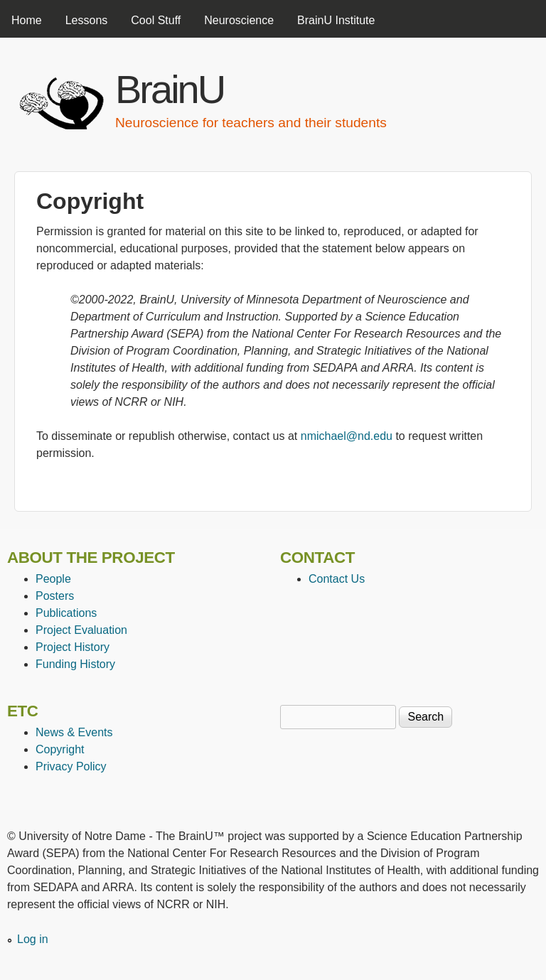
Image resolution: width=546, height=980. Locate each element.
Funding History (75, 664)
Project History (73, 647)
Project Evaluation (81, 630)
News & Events (74, 732)
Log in (33, 939)
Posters (55, 596)
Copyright (60, 749)
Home (27, 20)
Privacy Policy (71, 766)
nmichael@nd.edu (347, 436)
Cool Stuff (156, 20)
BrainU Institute (336, 20)
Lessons (87, 20)
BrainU (170, 89)
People (53, 579)
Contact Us (337, 579)
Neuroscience (239, 20)
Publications (66, 613)
